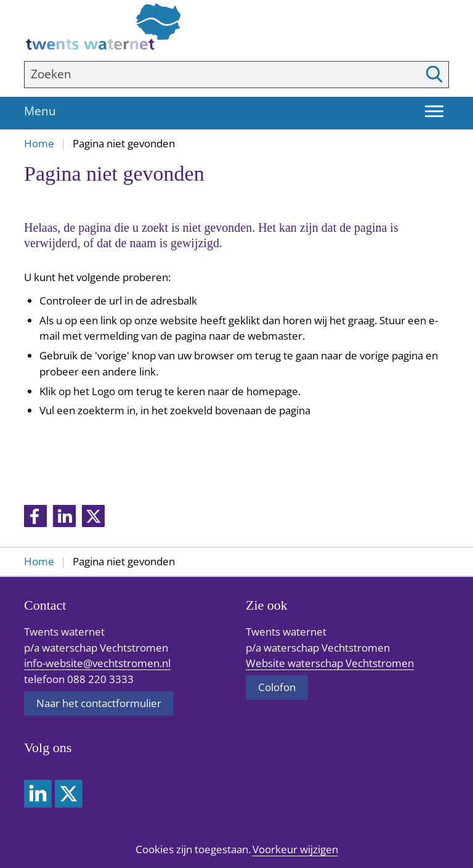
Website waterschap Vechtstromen (330, 663)
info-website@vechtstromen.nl (97, 663)
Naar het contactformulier (99, 703)
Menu (48, 112)
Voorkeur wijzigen (295, 850)
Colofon (277, 687)
